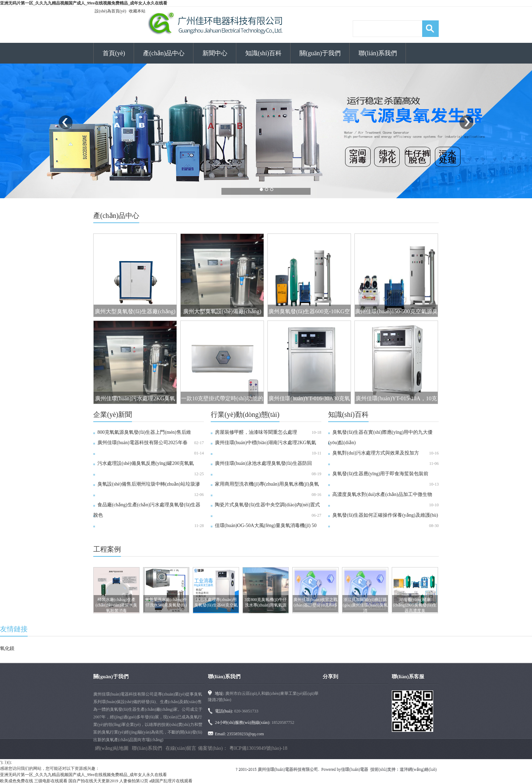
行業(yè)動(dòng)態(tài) (245, 414)
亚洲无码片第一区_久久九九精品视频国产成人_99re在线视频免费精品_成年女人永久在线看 (84, 3)
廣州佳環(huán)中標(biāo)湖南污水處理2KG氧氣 (265, 443)
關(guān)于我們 (320, 53)
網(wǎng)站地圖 (112, 748)
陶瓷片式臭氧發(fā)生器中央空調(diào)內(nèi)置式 (267, 505)
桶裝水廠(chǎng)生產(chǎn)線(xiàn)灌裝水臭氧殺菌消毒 (117, 605)
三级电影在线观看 (51, 781)
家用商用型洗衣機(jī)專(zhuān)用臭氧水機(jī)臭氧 (267, 484)
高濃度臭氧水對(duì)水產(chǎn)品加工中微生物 (382, 494)
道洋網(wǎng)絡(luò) (418, 769)
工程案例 (107, 549)
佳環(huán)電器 (355, 769)
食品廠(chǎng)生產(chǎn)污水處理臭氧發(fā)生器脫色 (147, 510)
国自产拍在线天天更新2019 (93, 781)
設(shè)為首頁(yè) (110, 11)
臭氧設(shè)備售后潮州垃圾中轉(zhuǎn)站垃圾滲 (149, 484)
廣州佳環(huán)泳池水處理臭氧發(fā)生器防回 (263, 463)
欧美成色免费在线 (17, 781)
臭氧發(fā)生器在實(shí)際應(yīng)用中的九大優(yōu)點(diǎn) (380, 437)
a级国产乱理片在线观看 (171, 781)
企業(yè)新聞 (113, 414)
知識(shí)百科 (263, 53)
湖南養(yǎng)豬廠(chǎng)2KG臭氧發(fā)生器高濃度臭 (415, 605)
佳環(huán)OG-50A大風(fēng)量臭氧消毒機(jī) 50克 (264, 531)
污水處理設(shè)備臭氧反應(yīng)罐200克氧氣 (146, 463)
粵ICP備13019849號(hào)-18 (258, 748)
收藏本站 (137, 11)
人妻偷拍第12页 (134, 781)
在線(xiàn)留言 (181, 748)
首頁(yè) (114, 53)
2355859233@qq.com (245, 734)
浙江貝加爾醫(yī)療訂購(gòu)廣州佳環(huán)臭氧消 (365, 605)
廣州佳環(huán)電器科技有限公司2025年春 (142, 443)
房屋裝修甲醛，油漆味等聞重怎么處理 (256, 432)
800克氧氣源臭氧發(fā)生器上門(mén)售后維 (144, 432)
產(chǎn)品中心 (164, 53)
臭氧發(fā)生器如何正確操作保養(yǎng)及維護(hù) (385, 515)
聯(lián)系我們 (378, 53)
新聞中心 (215, 53)
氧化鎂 (7, 648)
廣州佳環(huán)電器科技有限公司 (288, 769)
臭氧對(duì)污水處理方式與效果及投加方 (376, 453)
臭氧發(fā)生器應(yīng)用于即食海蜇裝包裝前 (380, 474)
